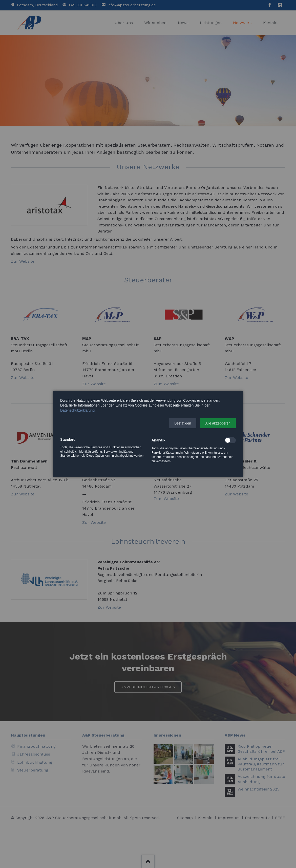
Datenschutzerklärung (77, 410)
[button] (183, 423)
